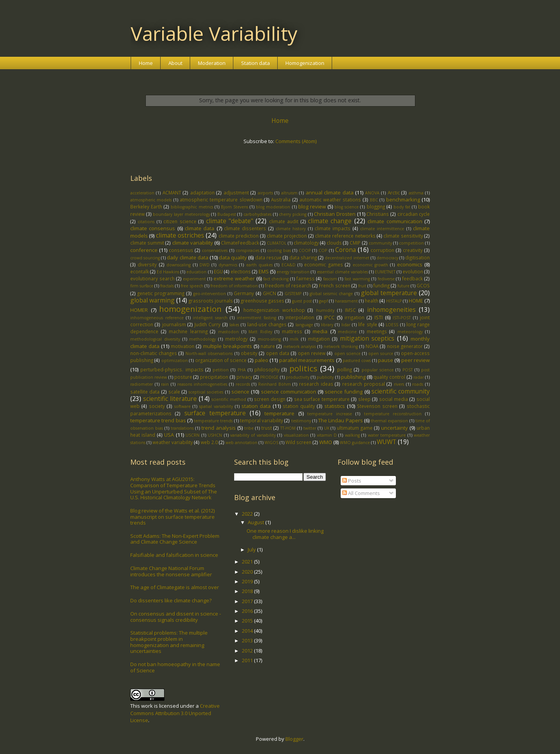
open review (312, 353)
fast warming (357, 279)
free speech (192, 286)
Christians (378, 214)
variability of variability (253, 435)
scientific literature (170, 399)
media (320, 331)
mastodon (228, 332)
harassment (346, 301)
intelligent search (210, 318)
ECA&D (289, 265)
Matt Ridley (260, 332)
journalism (174, 324)
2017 (248, 601)
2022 (248, 514)
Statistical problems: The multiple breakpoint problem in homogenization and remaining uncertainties (169, 642)
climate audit (284, 221)
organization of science (221, 360)
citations (146, 222)
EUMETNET (385, 272)
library (327, 325)
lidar (346, 325)
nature (268, 346)
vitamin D (327, 435)
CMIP (355, 243)
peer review (416, 360)
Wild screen (298, 442)
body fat (402, 207)
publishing (353, 377)
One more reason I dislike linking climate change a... (285, 534)
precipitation (214, 377)
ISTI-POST (402, 318)
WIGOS (271, 443)
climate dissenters (245, 228)
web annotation (241, 443)
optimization (175, 360)
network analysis (300, 346)
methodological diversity (155, 339)
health (372, 301)
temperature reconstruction (393, 414)
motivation (183, 346)
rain (165, 384)
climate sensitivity (403, 236)
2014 (248, 631)
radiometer (142, 384)
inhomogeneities (391, 310)
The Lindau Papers (340, 420)
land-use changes (267, 324)
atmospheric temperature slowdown (221, 199)
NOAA (372, 346)
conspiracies (248, 250)
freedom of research (288, 285)
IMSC (350, 310)
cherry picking (293, 214)
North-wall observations (209, 353)
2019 (248, 581)
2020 (248, 572)
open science (347, 353)
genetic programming (161, 293)
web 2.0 (209, 442)
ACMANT (172, 192)
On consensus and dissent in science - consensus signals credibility (176, 617)
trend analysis (219, 428)
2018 (248, 591)
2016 (248, 611)
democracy (387, 258)
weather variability (173, 442)
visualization (296, 435)
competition (411, 243)
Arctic (394, 192)
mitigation (319, 339)
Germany (244, 293)
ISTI (379, 317)
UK (327, 428)
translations (182, 428)
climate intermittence (382, 229)
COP (323, 250)
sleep (364, 399)
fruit (362, 286)
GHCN (269, 293)
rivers (399, 384)
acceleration (142, 193)
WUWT (387, 442)
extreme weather (234, 278)
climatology (306, 243)
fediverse (386, 279)
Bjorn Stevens (234, 207)
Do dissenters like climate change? (171, 600)
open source (381, 353)
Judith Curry (207, 324)
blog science (346, 207)
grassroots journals (211, 301)
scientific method (229, 399)
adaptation (202, 192)
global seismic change (331, 294)
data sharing (303, 257)
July (252, 549)
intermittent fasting (256, 318)
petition (221, 370)
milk (294, 339)
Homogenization (305, 63)
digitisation (417, 257)
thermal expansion (389, 421)
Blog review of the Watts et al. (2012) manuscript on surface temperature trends (172, 517)
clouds (334, 243)
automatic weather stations (330, 199)
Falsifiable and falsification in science (174, 555)
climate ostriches (180, 235)
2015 (248, 621)
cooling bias (279, 250)
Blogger (294, 739)
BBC (374, 200)
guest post (302, 301)
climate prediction (239, 236)
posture (183, 377)
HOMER (139, 310)
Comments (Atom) (296, 141)
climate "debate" (230, 221)
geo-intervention (210, 294)
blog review (312, 206)
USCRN (192, 435)
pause (386, 360)
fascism (330, 279)
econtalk (140, 271)
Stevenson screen (377, 406)
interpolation (300, 317)
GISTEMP (293, 294)
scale (174, 392)
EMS (264, 271)
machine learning (188, 331)
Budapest (227, 214)
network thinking (341, 346)
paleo (262, 360)
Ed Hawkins (168, 272)
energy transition (293, 272)
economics (410, 264)
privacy (244, 377)
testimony (301, 421)
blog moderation (273, 207)
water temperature (387, 435)
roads (418, 384)
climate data (199, 228)
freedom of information (234, 286)
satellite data (145, 392)
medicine (347, 332)
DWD (205, 265)
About (175, 63)
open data (278, 353)
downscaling (178, 265)
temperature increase (330, 414)
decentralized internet (347, 258)
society (157, 406)
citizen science (180, 221)
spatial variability (216, 406)
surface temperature (215, 413)
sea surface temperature (322, 399)
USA (169, 435)
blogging (376, 206)
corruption (382, 250)
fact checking (276, 279)
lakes (234, 325)
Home (146, 63)
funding (381, 285)
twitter (310, 428)
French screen (334, 285)
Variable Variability (214, 33)
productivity (298, 377)
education (196, 272)
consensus (181, 250)
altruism (289, 193)
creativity (413, 250)
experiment (194, 279)
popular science (378, 370)
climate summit (147, 243)
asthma (416, 193)
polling (345, 369)
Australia (281, 199)
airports (265, 193)
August (256, 522)
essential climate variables (342, 272)
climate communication (395, 221)
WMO (326, 442)
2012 (248, 651)
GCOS (423, 285)
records (243, 384)
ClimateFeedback (240, 243)
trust (267, 428)
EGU (218, 271)
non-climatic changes (154, 353)
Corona (346, 250)
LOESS (392, 325)
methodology (202, 339)
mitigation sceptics (367, 338)
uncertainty (395, 428)
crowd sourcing (145, 258)
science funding (344, 392)
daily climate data (187, 257)
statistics (335, 406)
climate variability (193, 243)
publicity (325, 377)
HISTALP (394, 301)
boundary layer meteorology (181, 214)
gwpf (323, 301)
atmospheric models (151, 200)
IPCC (329, 317)
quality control (389, 377)
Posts (352, 481)
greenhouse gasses (262, 301)
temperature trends (213, 421)
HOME (416, 301)
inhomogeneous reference (157, 318)
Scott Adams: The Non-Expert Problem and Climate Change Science (175, 539)
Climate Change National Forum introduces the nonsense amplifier (171, 571)
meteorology (410, 332)
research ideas (316, 384)
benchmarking (403, 199)
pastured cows (357, 360)
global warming (152, 300)
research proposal (364, 384)
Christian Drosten (335, 214)
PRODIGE (269, 377)
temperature (279, 413)
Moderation (212, 63)
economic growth (370, 265)
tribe (249, 428)
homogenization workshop (274, 310)
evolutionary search (152, 278)
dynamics (228, 265)
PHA (242, 370)
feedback (412, 278)
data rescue (268, 257)
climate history (291, 229)
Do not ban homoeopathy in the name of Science (175, 667)
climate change (330, 221)
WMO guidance (355, 443)
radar (419, 377)
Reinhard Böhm (275, 384)
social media (394, 399)
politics (303, 368)
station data (256, 406)
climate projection (287, 236)
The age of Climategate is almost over (175, 587)
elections (241, 271)
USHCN (215, 435)
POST (408, 370)
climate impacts (332, 228)
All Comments (361, 493)
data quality (233, 257)
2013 (248, 640)
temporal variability (262, 420)
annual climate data (330, 192)
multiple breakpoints (227, 346)
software (182, 406)
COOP (305, 250)
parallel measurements (307, 360)
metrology (236, 339)
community (380, 243)
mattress (292, 331)
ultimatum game (355, 428)
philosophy (267, 369)
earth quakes (259, 265)
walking (352, 435)
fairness (305, 278)
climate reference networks (345, 236)
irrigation (354, 317)
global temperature (389, 293)
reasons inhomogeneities (202, 384)
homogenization (190, 309)
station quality (299, 406)
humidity (325, 310)
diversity (147, 264)
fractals (167, 286)
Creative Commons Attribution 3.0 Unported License (175, 713)
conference (144, 250)
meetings (377, 331)
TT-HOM (288, 428)
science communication (289, 392)
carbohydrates (257, 214)
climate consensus (153, 228)
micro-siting (269, 339)
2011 (248, 660)
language (304, 325)
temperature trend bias (158, 420)
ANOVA (372, 193)
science (240, 392)
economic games (323, 264)
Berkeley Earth (146, 206)
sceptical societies (206, 392)
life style (367, 324)
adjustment (236, 192)
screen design (270, 399)
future (403, 286)
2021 (248, 562)
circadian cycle (414, 214)
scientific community (401, 391)
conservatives (215, 250)
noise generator (405, 346)
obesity (249, 353)
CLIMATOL (276, 243)
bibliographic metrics (192, 207)
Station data (255, 63)
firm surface (142, 286)
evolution (413, 271)
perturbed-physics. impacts (172, 369)
